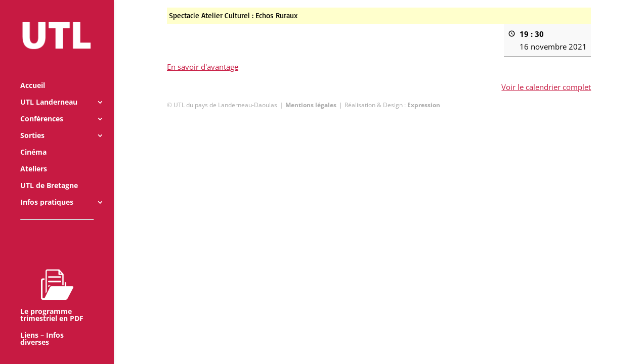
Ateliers (34, 155)
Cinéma (33, 139)
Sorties (32, 122)
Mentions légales (311, 105)
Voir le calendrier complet (546, 87)
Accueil (33, 72)
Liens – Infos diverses (42, 325)
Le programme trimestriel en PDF (52, 282)
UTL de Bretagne (49, 172)
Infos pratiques (47, 189)
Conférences (42, 105)
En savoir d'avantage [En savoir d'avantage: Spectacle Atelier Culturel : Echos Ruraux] (203, 67)
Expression (424, 105)
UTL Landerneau (49, 88)
